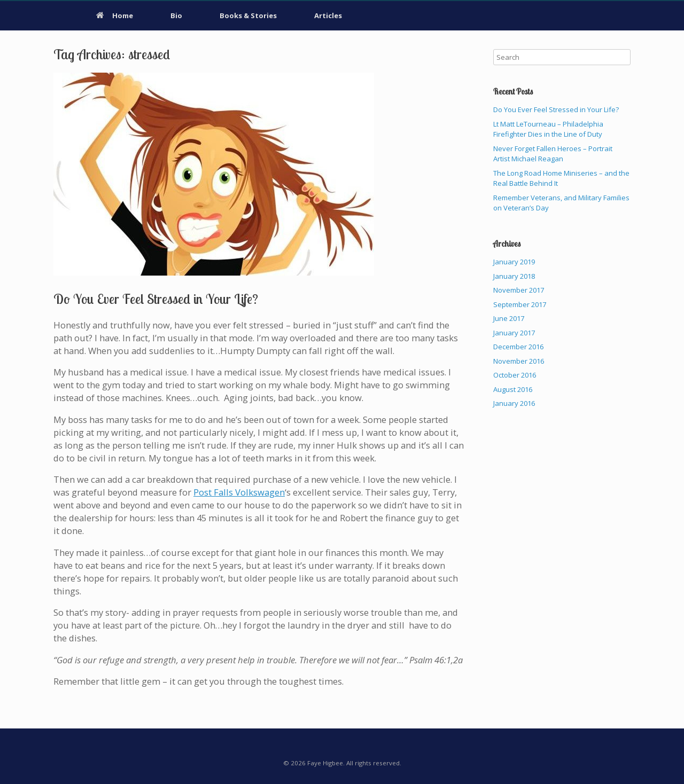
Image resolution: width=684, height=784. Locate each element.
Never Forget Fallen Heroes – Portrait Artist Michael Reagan (553, 154)
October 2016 (515, 375)
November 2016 (519, 361)
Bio (176, 15)
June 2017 (509, 318)
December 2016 (518, 347)
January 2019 (514, 262)
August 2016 (513, 389)
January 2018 (514, 276)
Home (115, 15)
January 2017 (514, 333)
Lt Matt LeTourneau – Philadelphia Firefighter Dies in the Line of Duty (548, 129)
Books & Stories (248, 15)
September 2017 (520, 304)
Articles (328, 15)
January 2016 (514, 403)
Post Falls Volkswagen (239, 492)
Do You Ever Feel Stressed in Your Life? (156, 299)
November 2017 (519, 290)
